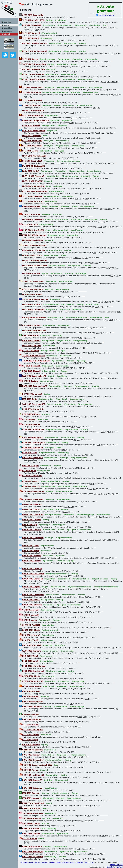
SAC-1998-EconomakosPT (34, 376)
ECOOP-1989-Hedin (31, 630)
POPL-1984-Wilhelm (32, 719)
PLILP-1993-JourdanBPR (33, 429)
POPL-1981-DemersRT (32, 780)
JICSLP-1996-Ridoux (31, 414)
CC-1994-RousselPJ (31, 424)
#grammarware (85, 79)
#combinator (47, 171)
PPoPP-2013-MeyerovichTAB (35, 120)
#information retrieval (77, 317)
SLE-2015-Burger (30, 59)
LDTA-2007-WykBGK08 (33, 240)
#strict (60, 447)
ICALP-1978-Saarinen (32, 846)
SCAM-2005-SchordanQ (33, 281)
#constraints (49, 25)
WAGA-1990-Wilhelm (32, 605)
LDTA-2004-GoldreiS (32, 304)
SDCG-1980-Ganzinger (33, 813)
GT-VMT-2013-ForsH (32, 105)
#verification (77, 230)
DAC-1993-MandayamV (33, 437)
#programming (87, 206)
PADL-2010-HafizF (31, 171)
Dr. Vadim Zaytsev (116, 863)
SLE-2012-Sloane (30, 151)
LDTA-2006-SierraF (31, 273)
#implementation (70, 176)
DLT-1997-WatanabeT (32, 394)
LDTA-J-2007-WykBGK (32, 181)
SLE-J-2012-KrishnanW (33, 87)
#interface (69, 514)
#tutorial (57, 214)
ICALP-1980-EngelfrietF (33, 803)
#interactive (96, 317)
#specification (94, 171)
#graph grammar (47, 59)
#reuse (57, 105)
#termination (96, 87)
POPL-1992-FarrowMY (32, 458)
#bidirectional (54, 79)
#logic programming (50, 481)
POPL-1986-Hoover (31, 691)
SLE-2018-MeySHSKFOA (33, 20)
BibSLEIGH (89, 862)
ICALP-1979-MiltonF (31, 828)
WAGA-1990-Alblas (31, 509)
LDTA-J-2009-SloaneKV (33, 110)
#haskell (65, 206)
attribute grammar (107, 15)
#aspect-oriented (50, 206)
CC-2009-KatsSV (30, 224)
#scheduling (63, 64)
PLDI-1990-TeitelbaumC (33, 499)
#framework (81, 25)
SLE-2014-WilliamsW (32, 100)
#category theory (56, 235)
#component (48, 340)
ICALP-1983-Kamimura (32, 750)
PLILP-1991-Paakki (31, 481)
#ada (56, 765)
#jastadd (85, 176)
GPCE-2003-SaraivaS (32, 325)
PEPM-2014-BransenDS (33, 74)
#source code (70, 43)
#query (64, 371)
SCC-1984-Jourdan (31, 735)
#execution (61, 171)
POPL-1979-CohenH (31, 833)
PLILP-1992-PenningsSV (33, 442)
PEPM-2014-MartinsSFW (34, 79)
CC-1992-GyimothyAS (32, 476)
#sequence (51, 281)
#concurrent (46, 38)
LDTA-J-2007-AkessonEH (34, 176)
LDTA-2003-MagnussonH (34, 330)
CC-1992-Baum (29, 471)
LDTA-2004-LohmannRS (33, 309)
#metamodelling (52, 196)
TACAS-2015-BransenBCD (34, 64)
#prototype (81, 273)
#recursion (65, 309)
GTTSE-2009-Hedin (31, 214)
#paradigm (62, 686)
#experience (63, 755)
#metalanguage (77, 706)
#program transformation (79, 530)
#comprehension (53, 514)
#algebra (51, 69)
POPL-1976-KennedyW (33, 851)
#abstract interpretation (57, 219)
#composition (63, 87)
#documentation (55, 317)
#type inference (56, 191)
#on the (46, 818)
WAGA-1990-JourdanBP (33, 538)
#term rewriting (91, 92)
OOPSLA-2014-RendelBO (34, 69)
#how (45, 136)
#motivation (64, 59)
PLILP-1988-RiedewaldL (33, 671)
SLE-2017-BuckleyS (31, 33)
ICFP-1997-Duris (30, 399)
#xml (107, 317)
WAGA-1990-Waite (31, 600)
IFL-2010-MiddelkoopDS (34, 166)
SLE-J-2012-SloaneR (32, 92)
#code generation (54, 760)
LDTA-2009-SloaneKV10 (33, 186)
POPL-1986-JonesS (31, 696)
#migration (51, 309)
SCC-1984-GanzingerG (33, 729)
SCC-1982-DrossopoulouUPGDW (37, 765)
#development (58, 587)
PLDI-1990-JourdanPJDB (33, 491)
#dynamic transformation (80, 587)
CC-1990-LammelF (31, 615)
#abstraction (46, 151)
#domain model (65, 25)
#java (64, 255)
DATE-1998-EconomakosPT (35, 386)
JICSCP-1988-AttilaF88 (33, 681)
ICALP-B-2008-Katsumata (34, 235)
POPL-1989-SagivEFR (32, 645)
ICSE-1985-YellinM (31, 714)
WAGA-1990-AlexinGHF (33, 514)
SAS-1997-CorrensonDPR (34, 404)
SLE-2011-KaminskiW (32, 161)
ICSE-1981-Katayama (32, 798)
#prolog (69, 273)
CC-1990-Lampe (30, 620)
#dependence (70, 51)
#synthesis (67, 120)
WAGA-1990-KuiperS (32, 556)
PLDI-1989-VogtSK (31, 640)
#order (83, 51)
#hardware (55, 299)
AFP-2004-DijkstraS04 (33, 289)
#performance (51, 437)
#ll (43, 828)
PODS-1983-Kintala (31, 745)
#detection (46, 465)
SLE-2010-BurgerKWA (32, 196)
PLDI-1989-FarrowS (31, 635)
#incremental (52, 74)
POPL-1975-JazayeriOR (32, 857)
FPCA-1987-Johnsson (32, 686)
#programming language (69, 161)
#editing (47, 105)
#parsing (81, 361)
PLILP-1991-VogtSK (31, 486)
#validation (61, 20)
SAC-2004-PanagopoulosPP (35, 299)
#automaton (50, 750)
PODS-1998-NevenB (31, 371)
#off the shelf (68, 304)
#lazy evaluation (69, 74)
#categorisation (54, 250)
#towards (62, 125)
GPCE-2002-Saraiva (31, 340)
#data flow (60, 645)
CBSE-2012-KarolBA (31, 125)
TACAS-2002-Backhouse (34, 356)
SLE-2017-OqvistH (31, 38)
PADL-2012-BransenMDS (34, 130)
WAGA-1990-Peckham (32, 569)
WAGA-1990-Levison (32, 561)
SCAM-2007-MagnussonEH (35, 245)
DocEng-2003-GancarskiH (34, 317)
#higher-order (80, 87)
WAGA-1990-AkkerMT (32, 504)
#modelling (95, 25)
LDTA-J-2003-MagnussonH (35, 260)
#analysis (50, 87)
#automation (55, 51)
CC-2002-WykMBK (31, 351)
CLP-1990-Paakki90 (31, 625)
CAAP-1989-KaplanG (31, 651)
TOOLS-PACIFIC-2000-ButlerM (36, 361)
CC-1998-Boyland (30, 381)
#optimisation (47, 545)
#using (49, 20)
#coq (48, 230)
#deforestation (46, 399)
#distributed (64, 579)
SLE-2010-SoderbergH (33, 201)
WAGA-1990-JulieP (31, 545)
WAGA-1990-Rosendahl (33, 574)
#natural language (85, 514)
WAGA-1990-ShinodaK (32, 579)
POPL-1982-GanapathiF (33, 760)
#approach (45, 335)
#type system (62, 289)
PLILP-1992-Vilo (30, 452)
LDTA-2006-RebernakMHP (35, 265)
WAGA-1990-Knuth (31, 551)
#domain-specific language (55, 92)
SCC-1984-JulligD (30, 740)
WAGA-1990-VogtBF (31, 587)
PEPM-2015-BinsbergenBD (35, 51)
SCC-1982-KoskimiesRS (33, 775)
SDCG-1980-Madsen (32, 818)
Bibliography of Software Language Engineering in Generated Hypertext (52, 862)
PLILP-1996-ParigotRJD (33, 409)
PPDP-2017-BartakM (32, 25)
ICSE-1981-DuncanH (31, 793)
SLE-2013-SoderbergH (33, 115)
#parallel (55, 120)
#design (61, 351)
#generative (69, 79)
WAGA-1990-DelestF (32, 519)
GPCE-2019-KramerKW (33, 15)
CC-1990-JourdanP (31, 610)
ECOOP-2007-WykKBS (32, 255)
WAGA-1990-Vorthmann (33, 595)
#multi (51, 376)
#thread (81, 595)
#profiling (75, 92)
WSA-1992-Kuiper (30, 465)
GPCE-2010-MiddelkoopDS (35, 191)
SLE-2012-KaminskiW (32, 141)
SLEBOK (110, 867)
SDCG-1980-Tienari (31, 823)
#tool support (64, 325)
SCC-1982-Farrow (30, 770)
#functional (49, 161)
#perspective (92, 59)
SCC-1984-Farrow (30, 724)
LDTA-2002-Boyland (32, 346)
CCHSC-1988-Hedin (31, 676)
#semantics (69, 105)
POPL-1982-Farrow (31, 755)
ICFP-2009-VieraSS (31, 206)
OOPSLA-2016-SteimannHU (35, 43)
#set (105, 25)
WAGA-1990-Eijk (30, 525)
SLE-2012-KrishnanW (32, 146)
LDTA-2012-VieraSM (32, 136)
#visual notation (85, 105)
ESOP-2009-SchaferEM (33, 230)
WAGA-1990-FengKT (32, 530)
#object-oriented (54, 186)
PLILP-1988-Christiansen (34, 666)
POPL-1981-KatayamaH (33, 788)
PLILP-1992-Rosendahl (33, 447)
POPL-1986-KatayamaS (33, 701)
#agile (45, 273)
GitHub (120, 867)
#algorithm (52, 130)
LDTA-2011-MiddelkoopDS (34, 156)
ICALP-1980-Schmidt (32, 808)
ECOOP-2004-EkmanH (32, 294)
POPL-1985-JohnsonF (32, 706)
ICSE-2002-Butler (30, 335)
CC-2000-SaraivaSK (31, 366)
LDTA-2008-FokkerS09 (33, 219)
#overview (77, 59)
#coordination (52, 595)
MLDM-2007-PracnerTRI (34, 250)
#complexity (50, 857)
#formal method (49, 33)
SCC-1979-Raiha (29, 838)
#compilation (53, 176)
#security (57, 335)
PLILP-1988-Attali (30, 661)
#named (48, 181)
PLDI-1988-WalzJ (30, 656)
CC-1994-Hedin (29, 419)
